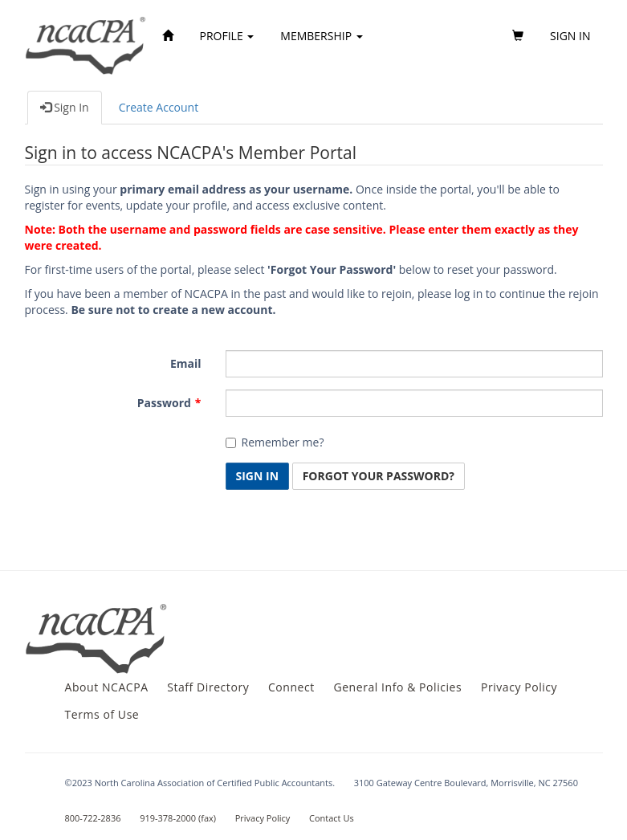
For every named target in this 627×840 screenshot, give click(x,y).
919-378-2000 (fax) (178, 818)
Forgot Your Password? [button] (379, 476)
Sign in (570, 36)
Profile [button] (227, 36)
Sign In (65, 107)
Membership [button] (321, 36)
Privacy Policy (519, 687)
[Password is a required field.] (414, 403)
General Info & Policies (397, 687)
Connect (291, 687)
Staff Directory (208, 687)
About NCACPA (107, 687)
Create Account (159, 107)
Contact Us (332, 818)
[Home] (168, 36)
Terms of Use (102, 714)
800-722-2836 (93, 818)
